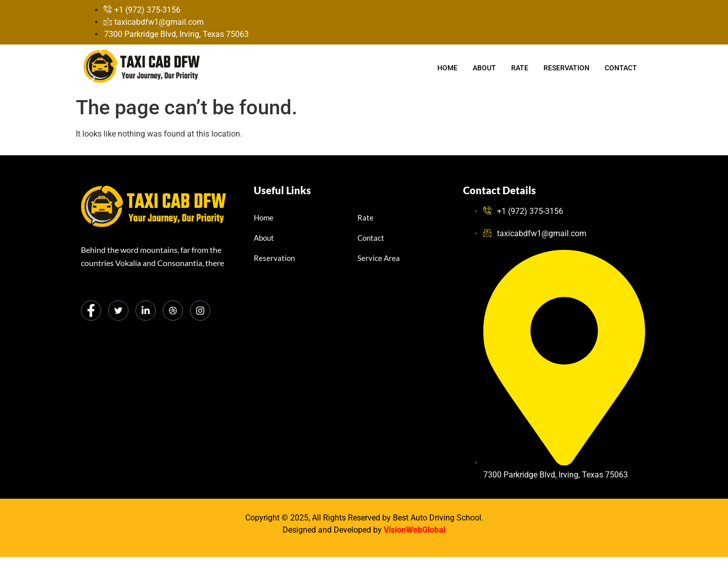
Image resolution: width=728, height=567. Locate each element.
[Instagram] (200, 311)
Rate (520, 68)
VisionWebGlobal (415, 530)
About (484, 68)
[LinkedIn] (146, 311)
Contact (621, 68)
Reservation (566, 68)
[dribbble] (173, 311)
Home (447, 68)
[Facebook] (91, 311)
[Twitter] (118, 311)
